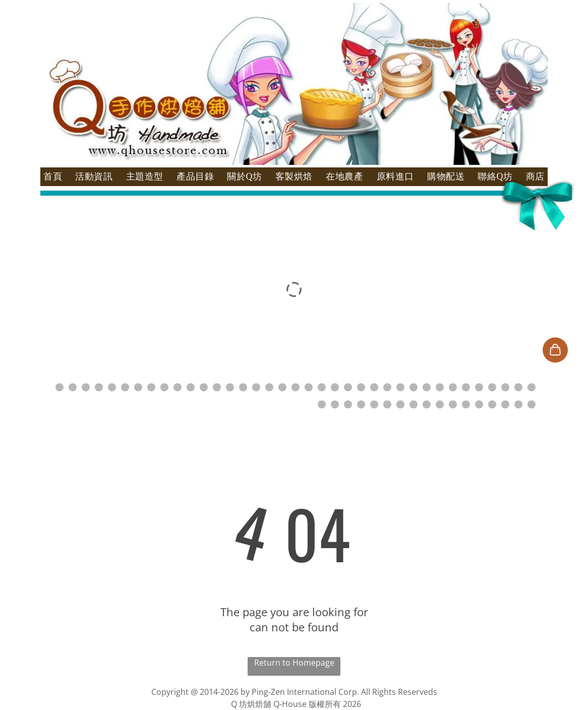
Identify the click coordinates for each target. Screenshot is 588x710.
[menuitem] (53, 177)
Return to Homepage (294, 663)
